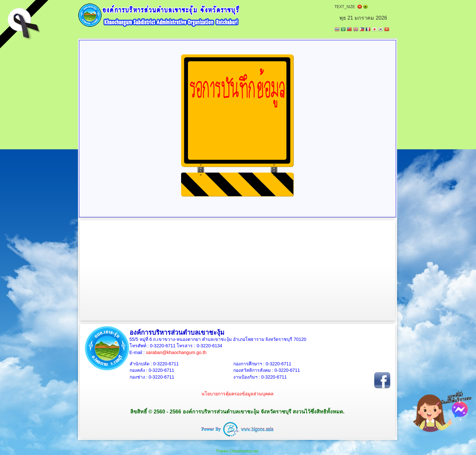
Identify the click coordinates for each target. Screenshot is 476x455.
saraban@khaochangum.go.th (176, 352)
